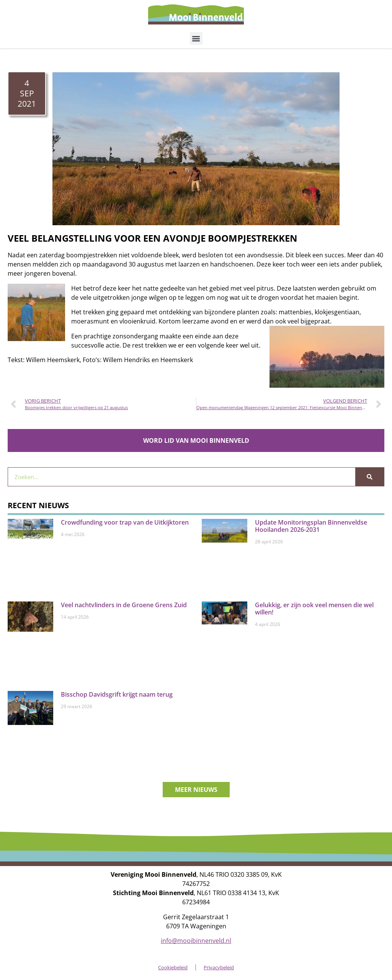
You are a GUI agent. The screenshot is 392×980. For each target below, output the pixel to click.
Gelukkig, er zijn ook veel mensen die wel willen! (314, 609)
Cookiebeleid (173, 967)
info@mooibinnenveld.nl (196, 941)
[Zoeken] (370, 477)
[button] (196, 38)
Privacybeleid (219, 967)
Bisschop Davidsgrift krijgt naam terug (117, 694)
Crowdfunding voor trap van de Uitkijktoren (125, 522)
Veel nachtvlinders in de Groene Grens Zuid (124, 605)
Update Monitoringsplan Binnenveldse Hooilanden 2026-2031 (311, 526)
